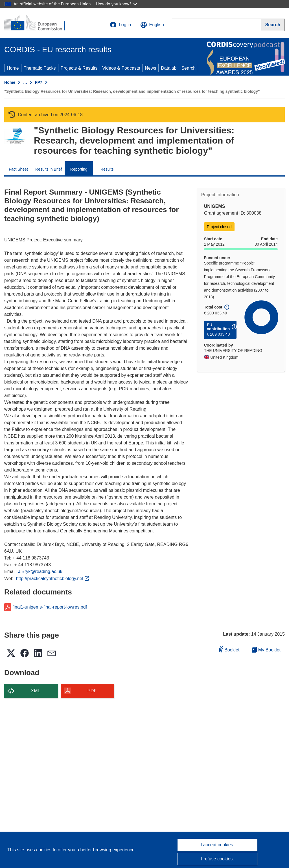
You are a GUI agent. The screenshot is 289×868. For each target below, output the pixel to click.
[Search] (273, 25)
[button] (152, 25)
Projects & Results (79, 68)
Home (13, 68)
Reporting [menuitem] (79, 169)
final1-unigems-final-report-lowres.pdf (50, 607)
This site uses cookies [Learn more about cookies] (30, 850)
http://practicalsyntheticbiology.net (53, 579)
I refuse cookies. (217, 859)
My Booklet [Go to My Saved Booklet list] (266, 650)
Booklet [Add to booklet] (229, 649)
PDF (92, 691)
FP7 (39, 82)
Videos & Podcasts (121, 68)
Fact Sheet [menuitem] (18, 169)
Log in (121, 25)
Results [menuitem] (107, 169)
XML (36, 691)
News (150, 68)
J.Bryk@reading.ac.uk (40, 571)
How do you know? (117, 4)
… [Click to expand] (25, 82)
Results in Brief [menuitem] (49, 169)
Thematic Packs (40, 68)
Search (188, 68)
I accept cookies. (217, 845)
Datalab (169, 68)
